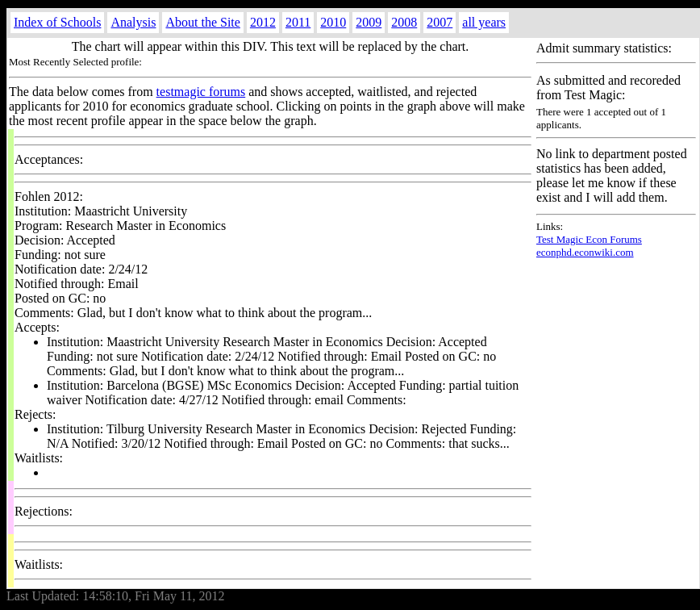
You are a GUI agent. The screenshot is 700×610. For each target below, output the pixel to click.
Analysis (133, 22)
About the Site (202, 22)
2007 (440, 22)
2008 (404, 22)
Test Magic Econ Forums (589, 239)
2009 (369, 22)
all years (484, 22)
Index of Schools (57, 22)
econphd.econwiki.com (585, 252)
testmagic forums (201, 92)
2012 (263, 22)
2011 (298, 22)
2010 (333, 22)
